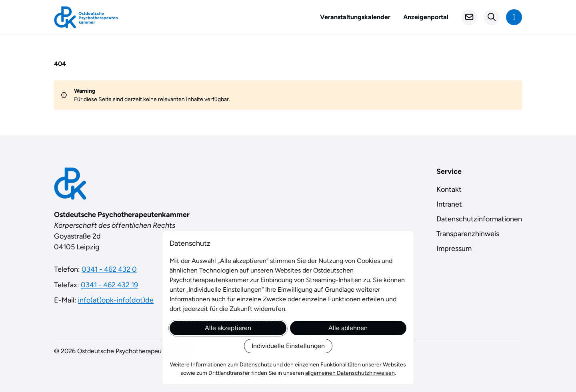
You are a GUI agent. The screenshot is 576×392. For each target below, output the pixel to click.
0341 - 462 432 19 (109, 285)
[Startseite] (86, 17)
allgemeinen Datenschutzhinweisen (350, 373)
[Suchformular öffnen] (492, 17)
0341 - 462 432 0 (109, 269)
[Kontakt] (469, 17)
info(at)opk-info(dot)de (116, 300)
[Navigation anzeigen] (514, 17)
